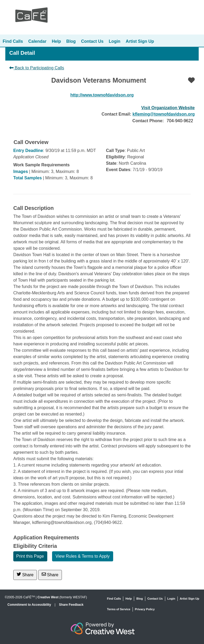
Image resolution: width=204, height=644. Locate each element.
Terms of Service (119, 609)
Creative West (48, 597)
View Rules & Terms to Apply (83, 556)
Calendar (37, 41)
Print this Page (30, 556)
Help (56, 41)
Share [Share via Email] (50, 575)
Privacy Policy (145, 609)
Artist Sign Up (140, 41)
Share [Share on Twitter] (25, 575)
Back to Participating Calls (37, 68)
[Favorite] (191, 80)
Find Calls (13, 41)
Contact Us (92, 41)
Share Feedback (71, 605)
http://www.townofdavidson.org (102, 95)
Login (115, 41)
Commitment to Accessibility (30, 605)
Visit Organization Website (168, 108)
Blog (71, 41)
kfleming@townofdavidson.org (164, 114)
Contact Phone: (148, 121)
